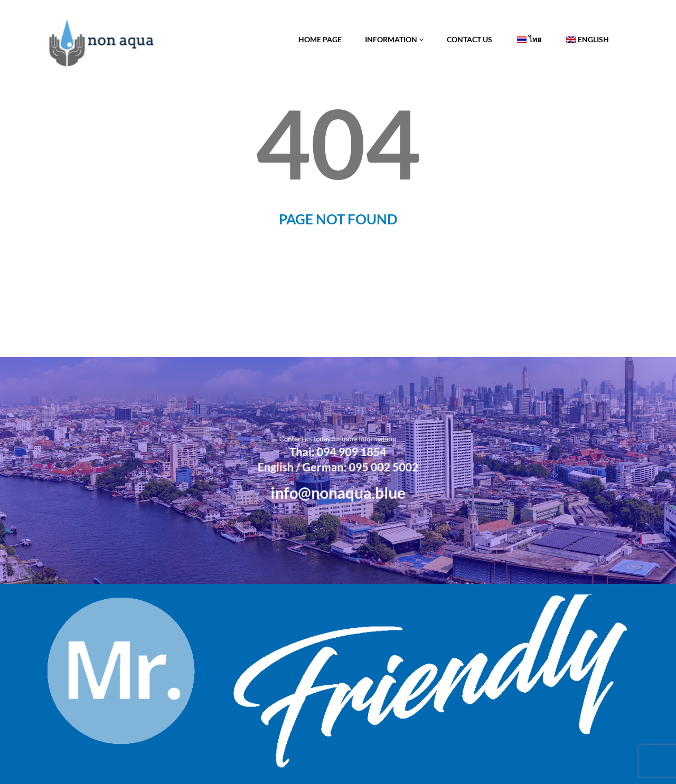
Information (394, 39)
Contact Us (470, 39)
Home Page (320, 39)
